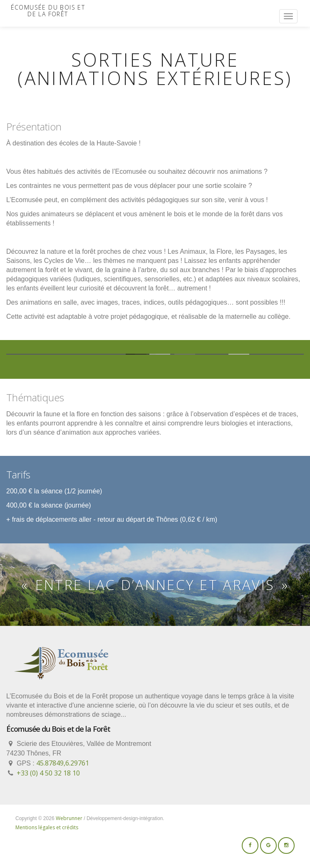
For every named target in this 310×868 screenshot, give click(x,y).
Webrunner (69, 818)
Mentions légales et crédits (47, 827)
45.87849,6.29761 (63, 763)
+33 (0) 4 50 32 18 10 (48, 773)
